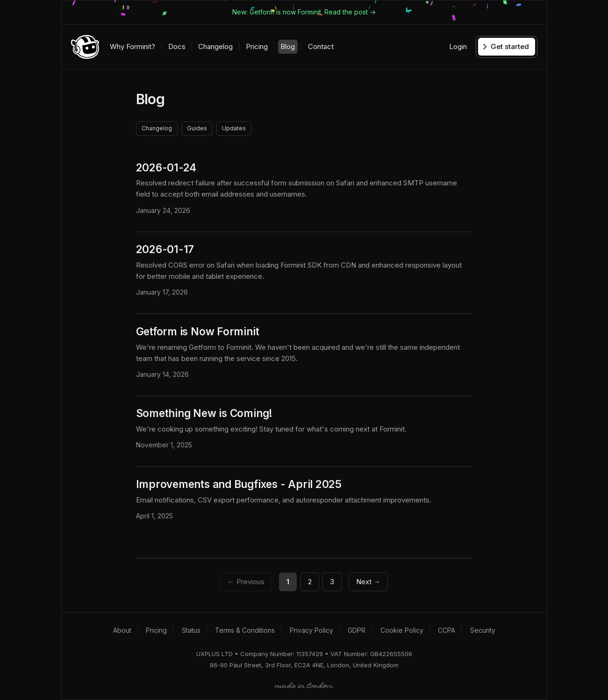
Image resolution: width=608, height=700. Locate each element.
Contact (321, 46)
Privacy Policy (311, 630)
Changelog (215, 46)
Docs (177, 46)
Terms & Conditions (245, 630)
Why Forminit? (132, 46)
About (122, 630)
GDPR (357, 630)
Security (483, 630)
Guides (197, 128)
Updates (234, 128)
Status (191, 630)
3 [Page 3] (332, 582)
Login (458, 46)
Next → (368, 582)
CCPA (447, 630)
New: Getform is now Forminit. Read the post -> (304, 12)
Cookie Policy (402, 630)
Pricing (257, 46)
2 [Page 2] (310, 582)
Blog (288, 46)
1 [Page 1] (288, 582)
